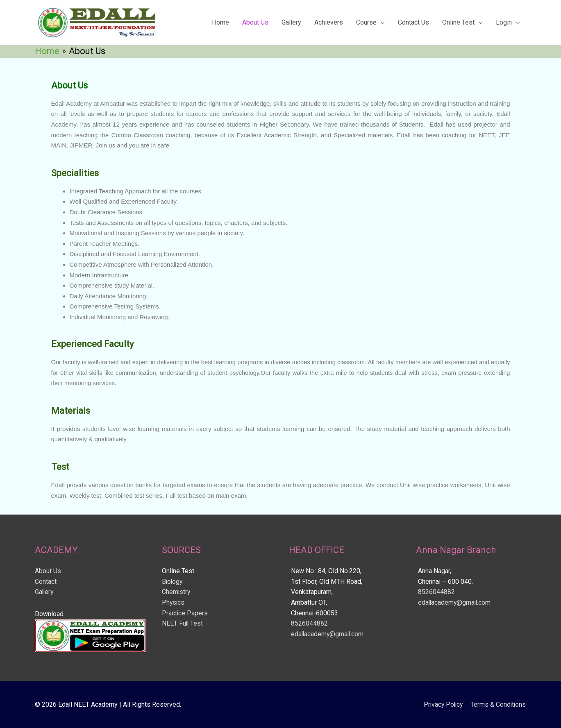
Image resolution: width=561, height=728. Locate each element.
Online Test (458, 22)
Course (366, 22)
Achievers (329, 22)
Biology (173, 582)
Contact (46, 582)
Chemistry (176, 592)
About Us (255, 22)
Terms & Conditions (499, 704)
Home (220, 22)
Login (504, 22)
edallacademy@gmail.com (328, 634)
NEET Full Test (183, 623)
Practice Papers (185, 613)
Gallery (291, 22)
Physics (174, 602)
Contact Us (413, 22)
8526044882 (309, 623)
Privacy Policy (442, 704)
